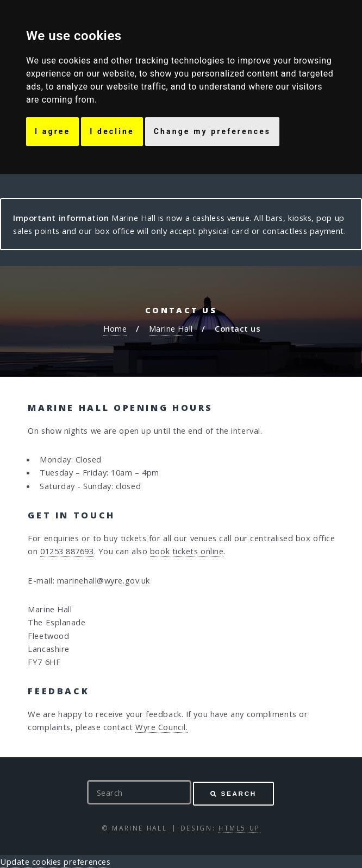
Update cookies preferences (55, 861)
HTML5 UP (239, 828)
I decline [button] (112, 131)
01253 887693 (67, 551)
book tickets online (187, 551)
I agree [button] (52, 131)
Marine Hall (171, 328)
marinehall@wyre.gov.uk (104, 580)
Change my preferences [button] (212, 131)
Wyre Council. (161, 727)
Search (239, 793)
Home (115, 328)
